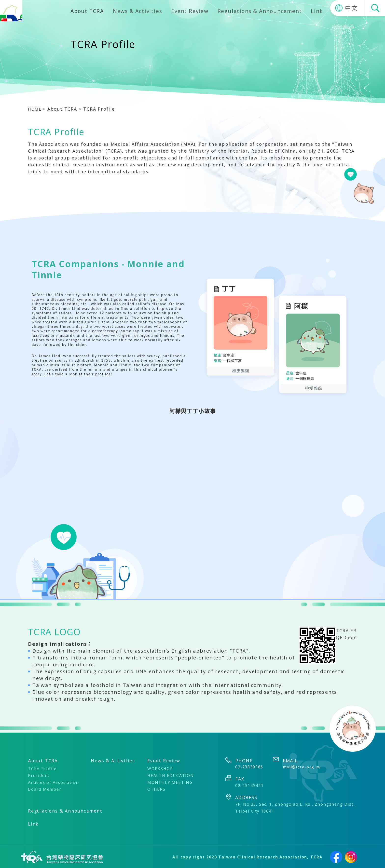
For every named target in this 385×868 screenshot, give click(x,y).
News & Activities (138, 11)
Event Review (190, 11)
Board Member (45, 789)
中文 (351, 8)
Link (317, 11)
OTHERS (156, 789)
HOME (36, 109)
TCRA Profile (42, 769)
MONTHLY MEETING (170, 782)
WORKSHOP (160, 769)
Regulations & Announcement (260, 11)
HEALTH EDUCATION (171, 776)
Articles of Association (53, 782)
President (39, 776)
